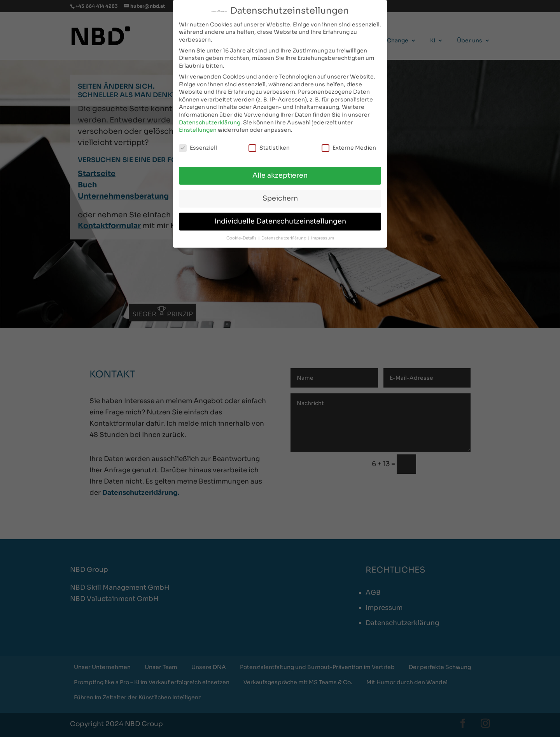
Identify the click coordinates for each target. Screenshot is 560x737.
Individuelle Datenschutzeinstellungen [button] (280, 221)
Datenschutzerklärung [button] (284, 238)
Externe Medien (349, 148)
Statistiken (269, 148)
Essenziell (198, 148)
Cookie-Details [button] (242, 238)
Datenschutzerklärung (210, 122)
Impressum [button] (323, 238)
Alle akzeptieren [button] (280, 175)
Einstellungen (198, 130)
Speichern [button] (280, 198)
